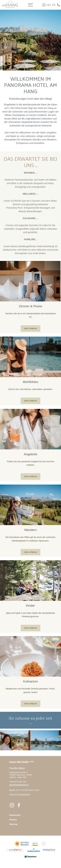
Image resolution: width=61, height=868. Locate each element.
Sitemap (14, 824)
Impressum (15, 815)
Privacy (13, 820)
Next (57, 40)
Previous (4, 40)
